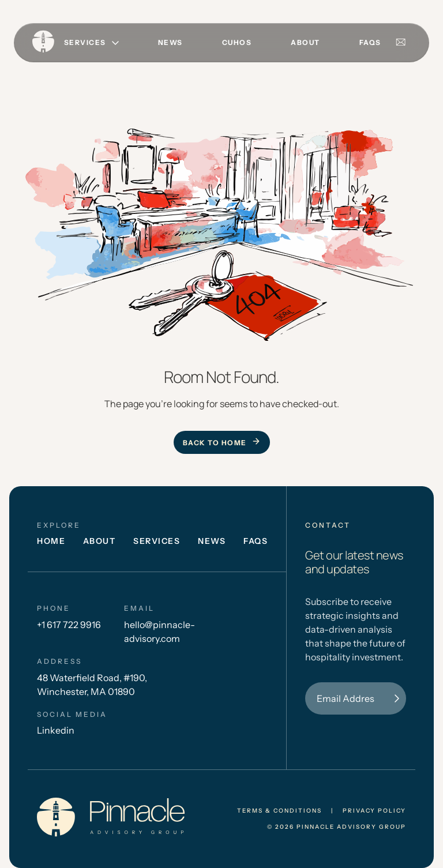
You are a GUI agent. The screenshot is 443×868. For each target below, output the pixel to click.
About (305, 42)
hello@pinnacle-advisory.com (159, 632)
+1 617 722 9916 (69, 625)
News (170, 42)
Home (51, 541)
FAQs (370, 42)
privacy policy (374, 811)
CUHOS (237, 42)
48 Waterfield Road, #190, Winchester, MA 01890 (92, 685)
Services (157, 541)
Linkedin (56, 730)
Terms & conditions (279, 811)
